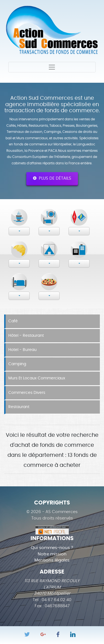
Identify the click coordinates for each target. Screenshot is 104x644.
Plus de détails (52, 178)
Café (13, 321)
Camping (17, 364)
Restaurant (19, 407)
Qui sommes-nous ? (52, 548)
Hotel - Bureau (22, 350)
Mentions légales (52, 560)
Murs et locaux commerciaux (37, 378)
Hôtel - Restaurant (26, 336)
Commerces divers (27, 393)
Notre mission (52, 554)
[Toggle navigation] (52, 67)
